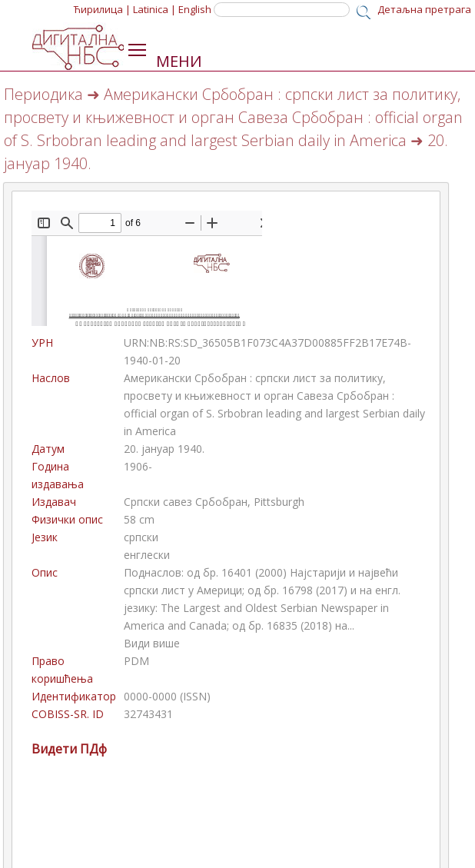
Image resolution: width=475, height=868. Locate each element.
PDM (136, 661)
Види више (152, 643)
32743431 (148, 714)
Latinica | (154, 9)
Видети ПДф (69, 749)
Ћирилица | (102, 9)
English (195, 9)
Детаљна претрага (424, 9)
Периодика (43, 94)
